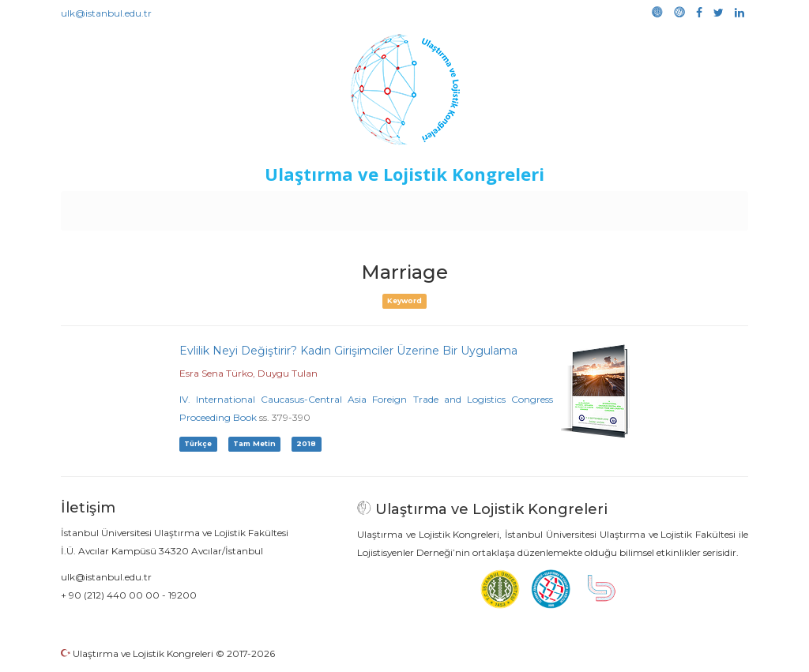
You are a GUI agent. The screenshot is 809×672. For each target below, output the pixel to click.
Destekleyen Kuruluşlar (279, 207)
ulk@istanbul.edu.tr (106, 13)
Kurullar (184, 207)
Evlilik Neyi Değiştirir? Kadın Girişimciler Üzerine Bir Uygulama (348, 351)
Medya (688, 207)
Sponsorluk (513, 207)
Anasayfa (128, 207)
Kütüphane (585, 207)
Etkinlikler (380, 207)
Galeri (643, 207)
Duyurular (445, 207)
